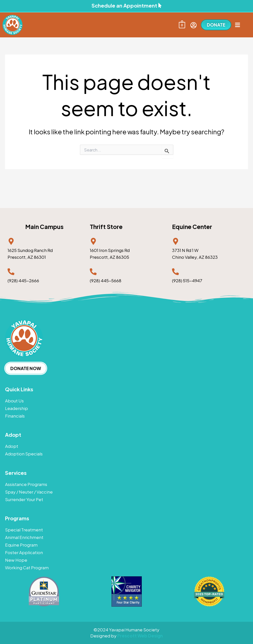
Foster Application (24, 552)
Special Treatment (24, 530)
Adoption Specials (24, 454)
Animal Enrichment (24, 537)
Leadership (17, 408)
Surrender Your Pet (24, 499)
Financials (15, 416)
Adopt (12, 446)
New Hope (16, 560)
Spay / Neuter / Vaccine (29, 492)
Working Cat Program (27, 568)
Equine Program (21, 545)
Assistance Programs (26, 484)
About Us (14, 401)
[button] (237, 25)
